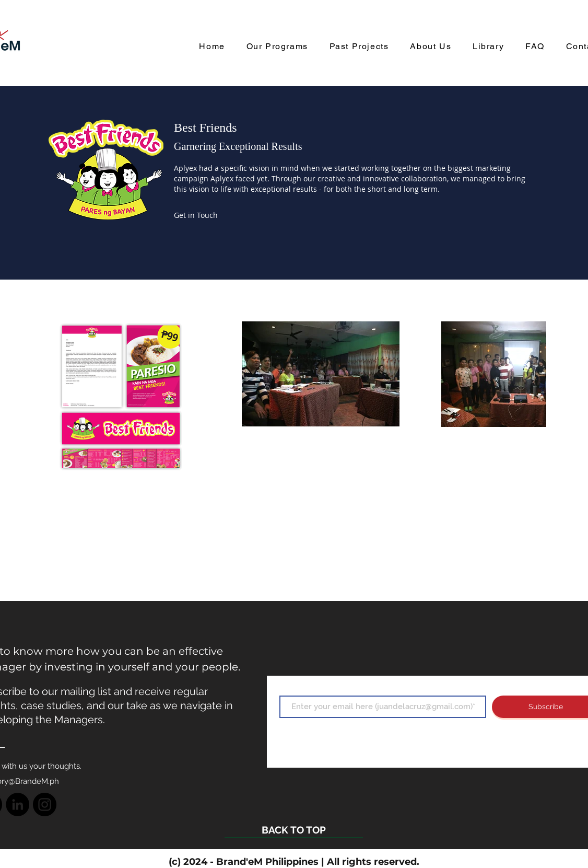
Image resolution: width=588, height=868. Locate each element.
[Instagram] (45, 805)
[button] (195, 215)
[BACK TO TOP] (294, 830)
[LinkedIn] (17, 805)
